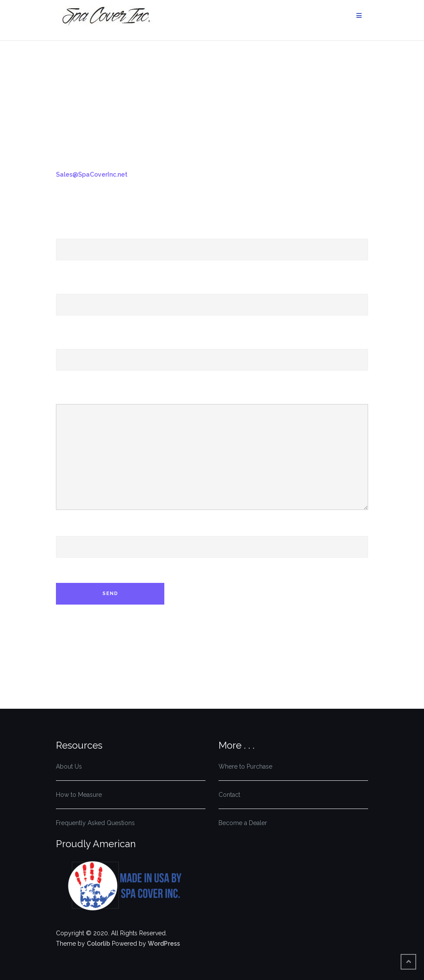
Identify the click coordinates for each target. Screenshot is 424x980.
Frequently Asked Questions (95, 823)
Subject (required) (212, 352)
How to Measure (79, 795)
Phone (212, 539)
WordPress (164, 944)
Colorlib (98, 944)
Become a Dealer (243, 823)
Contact (229, 795)
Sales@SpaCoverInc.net (92, 174)
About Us (69, 766)
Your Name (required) (212, 242)
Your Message (212, 453)
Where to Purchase (245, 766)
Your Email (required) (212, 297)
